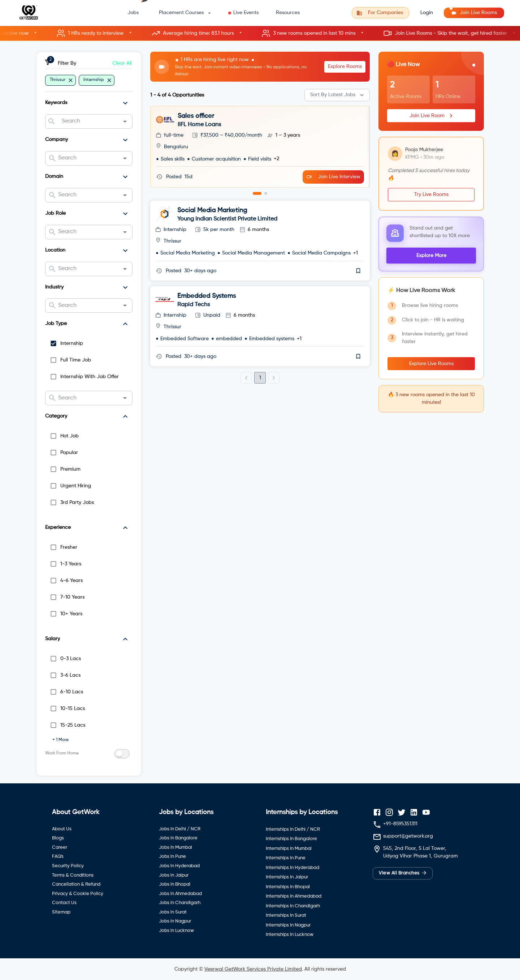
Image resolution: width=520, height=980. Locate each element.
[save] (358, 271)
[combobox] (89, 121)
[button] (260, 33)
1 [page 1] (260, 378)
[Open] (125, 121)
